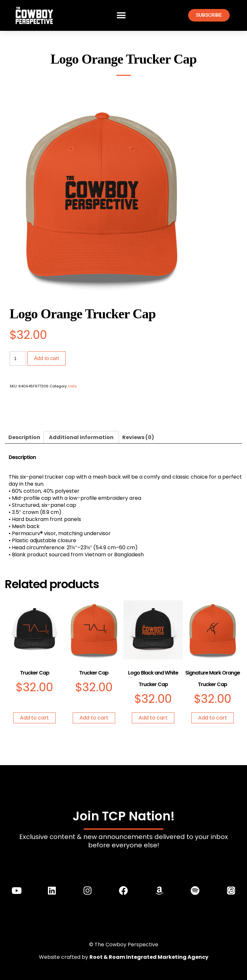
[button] (121, 15)
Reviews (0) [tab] (138, 437)
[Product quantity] (18, 358)
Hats (73, 386)
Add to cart (46, 358)
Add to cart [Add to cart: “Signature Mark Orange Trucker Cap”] (213, 718)
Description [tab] (24, 437)
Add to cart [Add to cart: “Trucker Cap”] (34, 718)
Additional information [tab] (81, 437)
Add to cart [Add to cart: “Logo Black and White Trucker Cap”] (153, 718)
